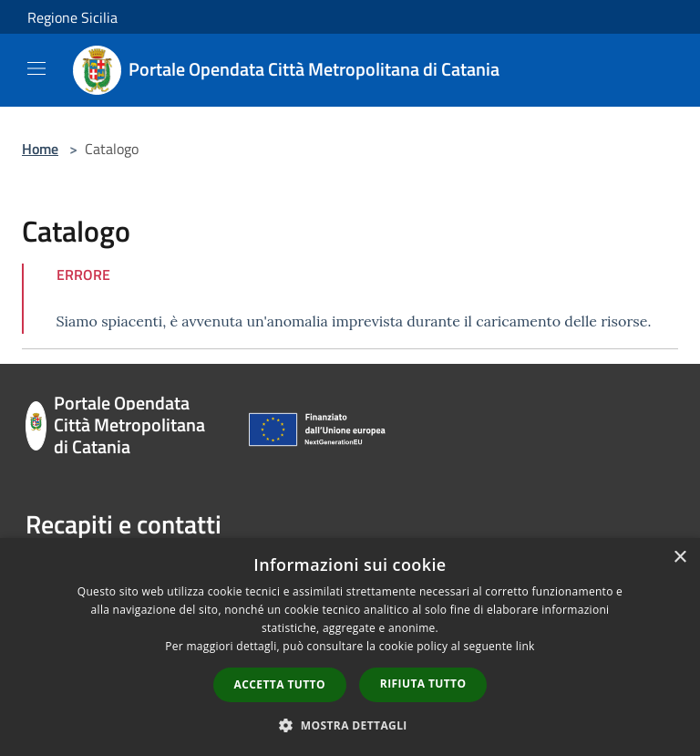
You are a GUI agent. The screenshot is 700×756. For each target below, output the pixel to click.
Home (40, 149)
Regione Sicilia (72, 17)
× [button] (679, 558)
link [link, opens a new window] (525, 646)
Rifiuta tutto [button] (423, 684)
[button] (350, 725)
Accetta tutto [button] (280, 684)
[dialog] (350, 647)
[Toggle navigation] (36, 68)
